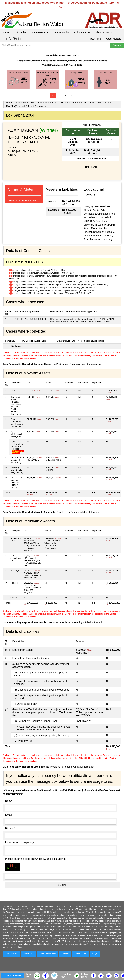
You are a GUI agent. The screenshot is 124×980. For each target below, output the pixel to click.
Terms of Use (80, 954)
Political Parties (82, 32)
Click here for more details (91, 159)
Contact (65, 954)
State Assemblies (40, 32)
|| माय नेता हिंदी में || (12, 39)
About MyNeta (114, 39)
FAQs (95, 954)
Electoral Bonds (104, 32)
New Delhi (96, 103)
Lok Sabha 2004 (25, 103)
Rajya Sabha (62, 32)
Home (6, 32)
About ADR (95, 39)
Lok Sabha (20, 32)
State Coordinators (48, 954)
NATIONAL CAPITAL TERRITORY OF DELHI (62, 103)
